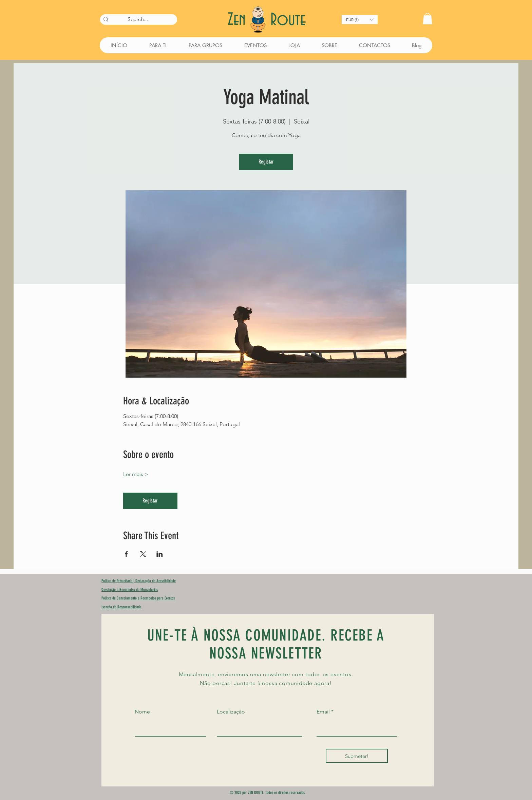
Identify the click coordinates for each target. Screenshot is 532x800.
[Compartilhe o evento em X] (143, 554)
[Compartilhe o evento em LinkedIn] (160, 554)
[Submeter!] (357, 756)
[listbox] (360, 20)
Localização (231, 712)
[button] (360, 20)
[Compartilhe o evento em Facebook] (126, 554)
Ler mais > (136, 474)
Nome (142, 712)
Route (288, 20)
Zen (239, 20)
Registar (266, 162)
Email (323, 712)
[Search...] (138, 19)
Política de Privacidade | (118, 581)
